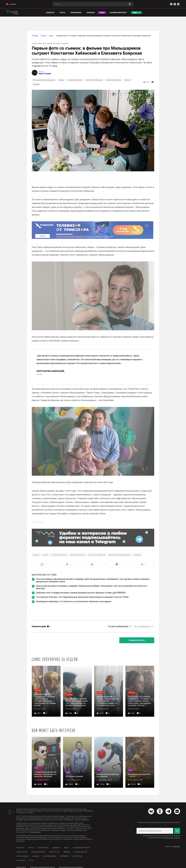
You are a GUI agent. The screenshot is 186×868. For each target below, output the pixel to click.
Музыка (36, 856)
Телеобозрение (38, 852)
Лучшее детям (80, 852)
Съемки (61, 80)
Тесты (31, 848)
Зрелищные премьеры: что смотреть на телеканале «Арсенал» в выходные (74, 601)
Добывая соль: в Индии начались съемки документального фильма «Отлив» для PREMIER (81, 593)
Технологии (22, 852)
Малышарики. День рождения (44, 80)
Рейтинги (64, 856)
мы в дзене (11, 4)
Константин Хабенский (94, 80)
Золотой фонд (50, 856)
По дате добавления (118, 626)
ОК (177, 831)
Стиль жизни (22, 856)
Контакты (21, 860)
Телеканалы (43, 848)
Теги (31, 860)
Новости (127, 80)
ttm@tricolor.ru (36, 832)
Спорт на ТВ (54, 852)
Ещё (135, 13)
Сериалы (56, 848)
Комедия (36, 84)
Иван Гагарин (45, 74)
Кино (66, 848)
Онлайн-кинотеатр (81, 848)
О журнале (78, 856)
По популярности (142, 626)
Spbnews (177, 846)
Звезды (67, 852)
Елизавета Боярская (75, 80)
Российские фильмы (113, 80)
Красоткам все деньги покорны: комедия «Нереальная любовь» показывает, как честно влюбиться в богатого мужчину (92, 587)
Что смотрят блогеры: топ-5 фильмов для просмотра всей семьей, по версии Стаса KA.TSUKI (82, 597)
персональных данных (171, 838)
